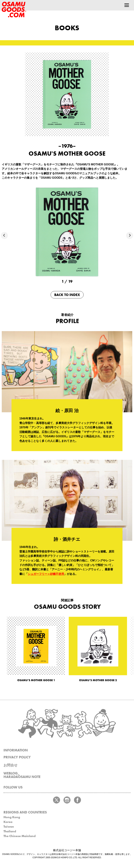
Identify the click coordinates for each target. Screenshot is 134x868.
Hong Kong (12, 817)
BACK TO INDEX (67, 295)
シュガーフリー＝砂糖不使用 (46, 578)
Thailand (10, 831)
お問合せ (10, 765)
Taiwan (9, 826)
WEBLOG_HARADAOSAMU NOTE (22, 775)
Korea (8, 822)
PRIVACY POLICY (17, 757)
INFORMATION (16, 750)
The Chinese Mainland (20, 836)
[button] (4, 235)
